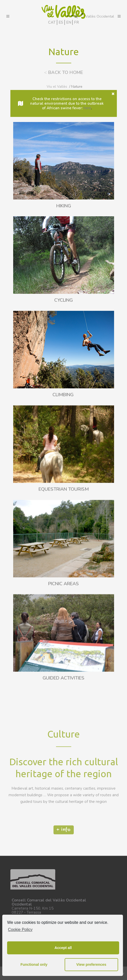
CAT (52, 22)
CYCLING (63, 301)
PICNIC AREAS (63, 643)
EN (69, 22)
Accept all (63, 948)
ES (61, 22)
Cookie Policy (20, 930)
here (87, 108)
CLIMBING (64, 395)
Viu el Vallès (57, 87)
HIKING (64, 206)
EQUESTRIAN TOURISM (64, 549)
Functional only (34, 964)
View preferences (91, 964)
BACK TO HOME (63, 72)
